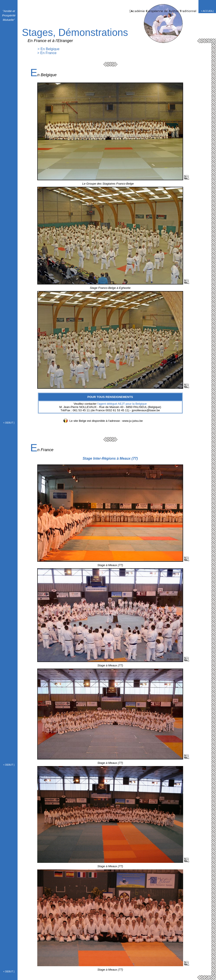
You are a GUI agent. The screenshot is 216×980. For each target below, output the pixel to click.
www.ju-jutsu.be (133, 421)
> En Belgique (48, 49)
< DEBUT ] (9, 423)
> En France (47, 53)
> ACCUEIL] (207, 11)
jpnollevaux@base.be (146, 410)
